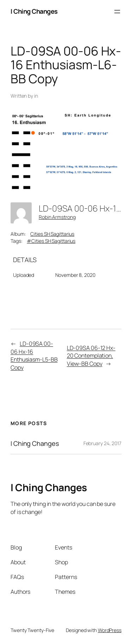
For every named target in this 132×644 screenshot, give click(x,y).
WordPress (110, 630)
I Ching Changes (34, 11)
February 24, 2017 (102, 443)
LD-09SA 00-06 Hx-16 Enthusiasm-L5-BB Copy (34, 356)
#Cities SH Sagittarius (51, 241)
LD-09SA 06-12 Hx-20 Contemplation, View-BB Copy (91, 356)
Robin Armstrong (57, 217)
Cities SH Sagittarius (52, 234)
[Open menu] (117, 12)
